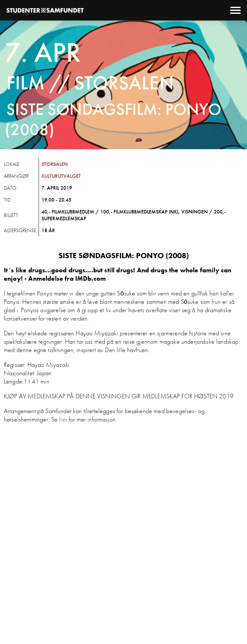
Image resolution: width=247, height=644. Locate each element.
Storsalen (55, 164)
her (63, 419)
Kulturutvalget (61, 176)
